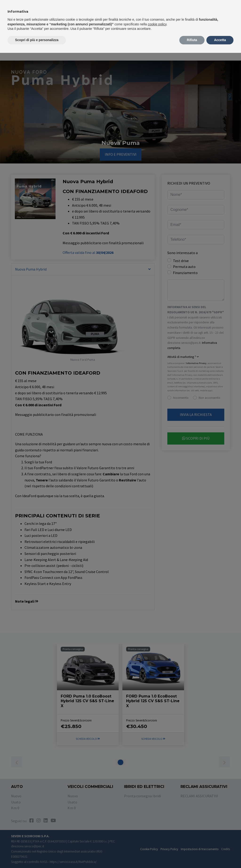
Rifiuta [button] (192, 40)
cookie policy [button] (157, 24)
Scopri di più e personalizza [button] (37, 40)
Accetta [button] (220, 40)
